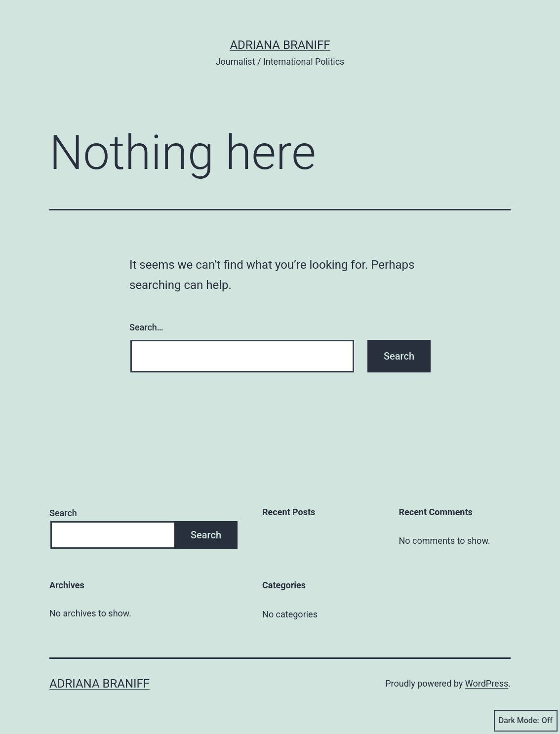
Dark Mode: (526, 721)
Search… (146, 327)
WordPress (487, 683)
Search (63, 513)
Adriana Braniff (280, 45)
